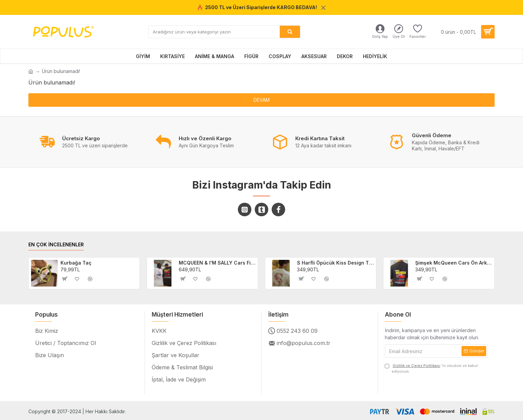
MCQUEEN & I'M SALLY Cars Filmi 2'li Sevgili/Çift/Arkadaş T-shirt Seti (217, 263)
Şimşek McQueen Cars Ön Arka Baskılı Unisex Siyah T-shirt (454, 263)
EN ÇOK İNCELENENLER (56, 244)
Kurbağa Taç (76, 263)
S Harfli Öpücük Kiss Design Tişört (335, 263)
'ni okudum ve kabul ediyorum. (431, 368)
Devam (261, 100)
